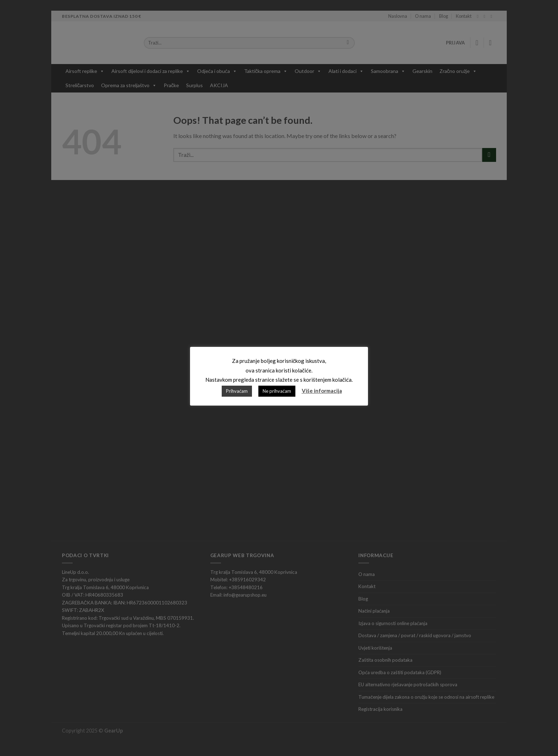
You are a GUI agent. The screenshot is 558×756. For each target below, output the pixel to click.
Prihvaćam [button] (237, 391)
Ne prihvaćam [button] (277, 391)
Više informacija (322, 391)
